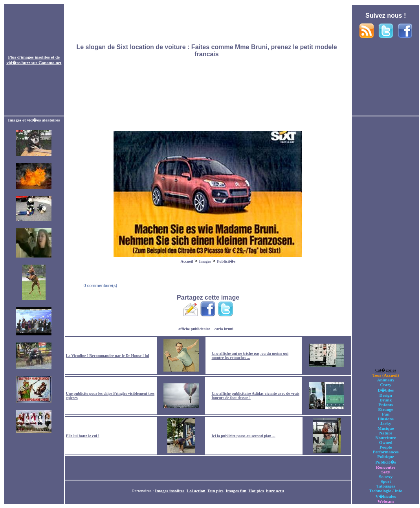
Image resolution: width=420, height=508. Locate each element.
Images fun (236, 491)
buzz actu (275, 491)
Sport (386, 481)
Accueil (187, 261)
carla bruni (224, 329)
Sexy (386, 472)
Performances (386, 452)
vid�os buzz (18, 63)
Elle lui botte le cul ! (83, 436)
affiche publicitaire (194, 329)
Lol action (196, 491)
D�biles (386, 390)
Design (386, 395)
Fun (386, 414)
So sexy (386, 477)
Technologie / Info (386, 491)
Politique (386, 456)
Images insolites (170, 491)
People (386, 447)
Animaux (386, 380)
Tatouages (386, 486)
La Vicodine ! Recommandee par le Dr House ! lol (108, 356)
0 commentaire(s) (100, 285)
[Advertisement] (208, 60)
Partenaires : (143, 491)
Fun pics (215, 491)
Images (205, 261)
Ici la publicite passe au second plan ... (243, 436)
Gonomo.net (50, 63)
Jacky (386, 423)
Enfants (386, 405)
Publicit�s (226, 261)
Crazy (386, 385)
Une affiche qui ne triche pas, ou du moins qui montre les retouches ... (250, 355)
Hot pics (256, 491)
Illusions (386, 419)
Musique (386, 428)
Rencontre (386, 467)
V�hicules (386, 496)
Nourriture (386, 438)
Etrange (386, 409)
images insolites (35, 57)
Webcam (386, 501)
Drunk (386, 400)
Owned (386, 442)
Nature (386, 433)
